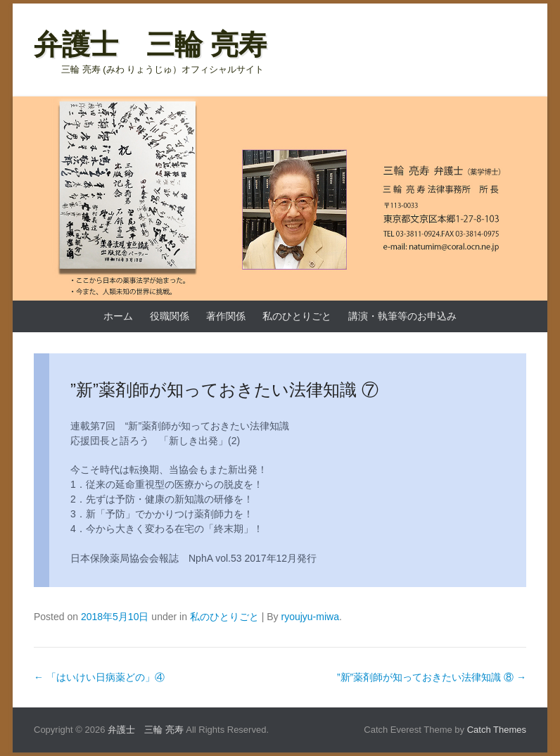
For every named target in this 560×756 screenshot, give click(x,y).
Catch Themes (497, 730)
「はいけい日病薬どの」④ (99, 677)
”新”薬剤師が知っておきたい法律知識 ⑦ (224, 390)
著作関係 (226, 316)
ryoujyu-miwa (310, 617)
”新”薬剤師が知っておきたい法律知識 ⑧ (432, 677)
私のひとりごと (297, 316)
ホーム (118, 316)
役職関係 (170, 316)
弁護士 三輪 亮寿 (150, 44)
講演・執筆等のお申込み (402, 316)
